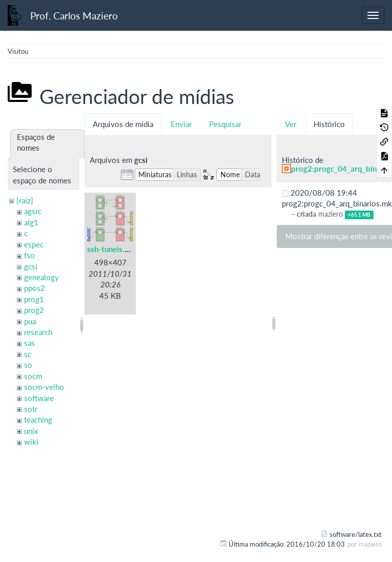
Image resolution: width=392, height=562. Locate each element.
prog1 (34, 299)
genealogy (42, 277)
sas (29, 343)
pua (30, 321)
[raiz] (25, 200)
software (39, 398)
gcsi (31, 266)
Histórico (329, 124)
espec (34, 244)
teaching (38, 420)
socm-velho (44, 387)
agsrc (33, 211)
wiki (31, 442)
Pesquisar (225, 124)
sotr (31, 409)
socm (33, 376)
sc (28, 354)
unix (31, 431)
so (28, 365)
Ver (291, 124)
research (38, 332)
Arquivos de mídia (123, 124)
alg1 (31, 222)
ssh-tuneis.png (112, 249)
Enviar (181, 124)
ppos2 (35, 288)
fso (29, 255)
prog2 (34, 310)
